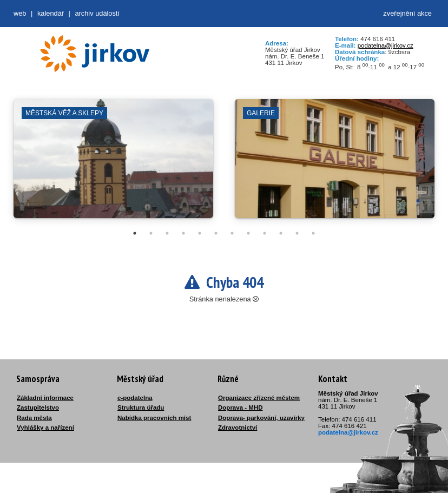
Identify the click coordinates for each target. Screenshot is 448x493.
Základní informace (45, 398)
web (20, 13)
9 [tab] (265, 233)
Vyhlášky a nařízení (45, 428)
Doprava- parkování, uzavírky (261, 418)
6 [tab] (216, 233)
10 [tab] (281, 233)
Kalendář (51, 13)
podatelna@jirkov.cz (386, 45)
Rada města (34, 418)
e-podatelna (135, 398)
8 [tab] (248, 233)
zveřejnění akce (407, 13)
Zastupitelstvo (38, 407)
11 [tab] (297, 233)
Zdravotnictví (238, 428)
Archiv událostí (97, 13)
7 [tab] (232, 233)
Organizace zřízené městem (259, 398)
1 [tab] (135, 233)
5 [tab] (200, 233)
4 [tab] (183, 233)
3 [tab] (167, 233)
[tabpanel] (113, 164)
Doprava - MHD (241, 407)
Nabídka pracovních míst (154, 418)
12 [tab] (313, 233)
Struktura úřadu (141, 407)
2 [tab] (151, 233)
